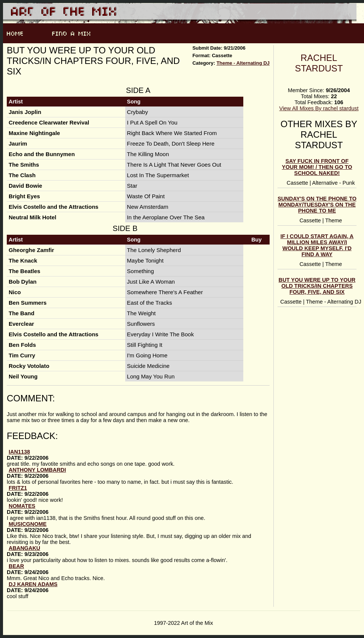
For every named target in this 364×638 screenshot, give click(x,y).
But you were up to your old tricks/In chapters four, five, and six (317, 286)
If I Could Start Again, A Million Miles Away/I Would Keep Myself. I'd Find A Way (317, 245)
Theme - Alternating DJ (243, 63)
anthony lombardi (37, 470)
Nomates (22, 506)
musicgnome (28, 524)
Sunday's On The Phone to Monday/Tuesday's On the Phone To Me (317, 205)
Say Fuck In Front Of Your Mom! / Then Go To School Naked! (317, 167)
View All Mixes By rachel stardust (319, 108)
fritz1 (18, 488)
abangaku (24, 548)
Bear (16, 566)
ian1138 (19, 452)
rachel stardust (319, 63)
